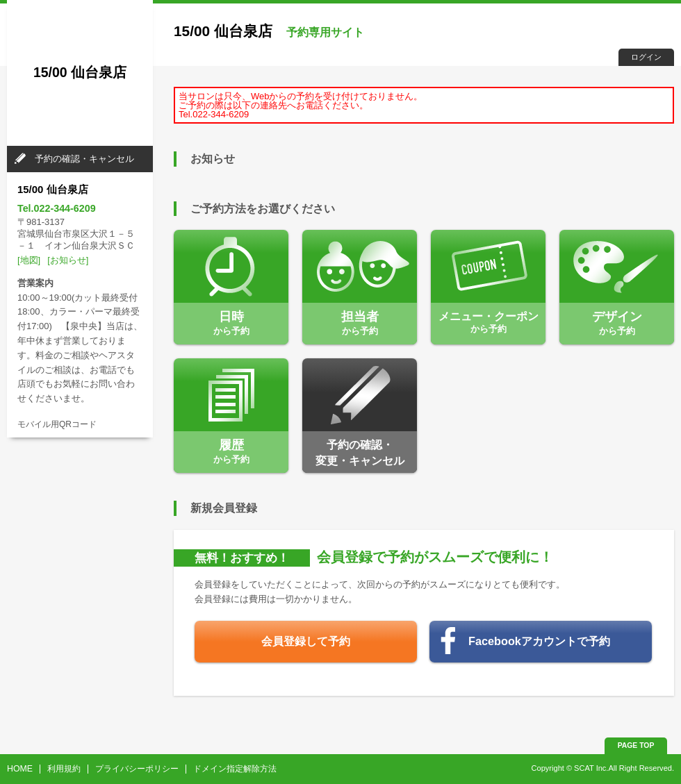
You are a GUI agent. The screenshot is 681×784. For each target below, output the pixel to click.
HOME (20, 769)
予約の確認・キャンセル (84, 159)
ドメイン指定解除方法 (235, 769)
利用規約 (64, 769)
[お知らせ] (68, 260)
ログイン (646, 57)
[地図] (29, 260)
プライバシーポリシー (137, 769)
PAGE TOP (636, 745)
